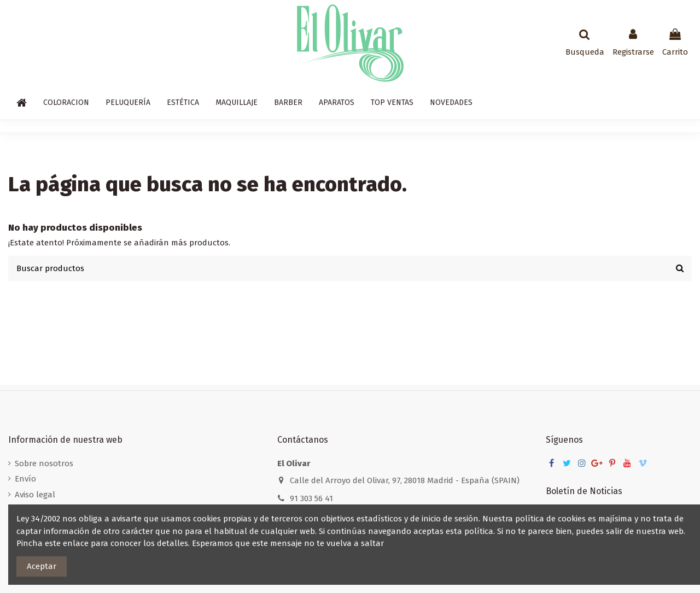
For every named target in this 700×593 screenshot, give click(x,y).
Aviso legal (35, 495)
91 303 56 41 (311, 498)
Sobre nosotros (44, 463)
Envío (25, 479)
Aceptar (42, 566)
